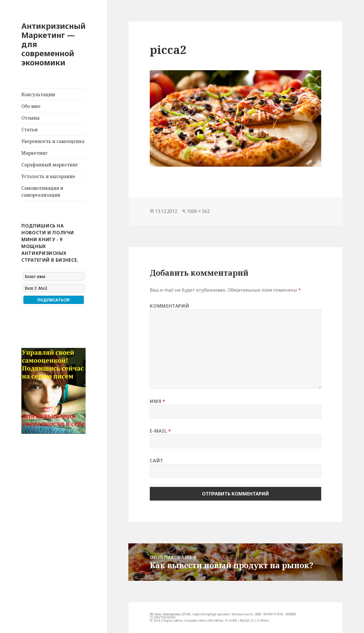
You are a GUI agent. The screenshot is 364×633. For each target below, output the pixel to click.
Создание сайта (195, 620)
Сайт (157, 461)
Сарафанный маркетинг (50, 165)
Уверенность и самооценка (53, 141)
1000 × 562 (198, 211)
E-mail (160, 431)
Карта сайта (172, 620)
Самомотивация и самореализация (42, 191)
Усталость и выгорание (48, 176)
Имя (157, 401)
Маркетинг (35, 153)
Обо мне (31, 106)
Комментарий (169, 306)
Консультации (38, 94)
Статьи (30, 130)
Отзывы (31, 118)
